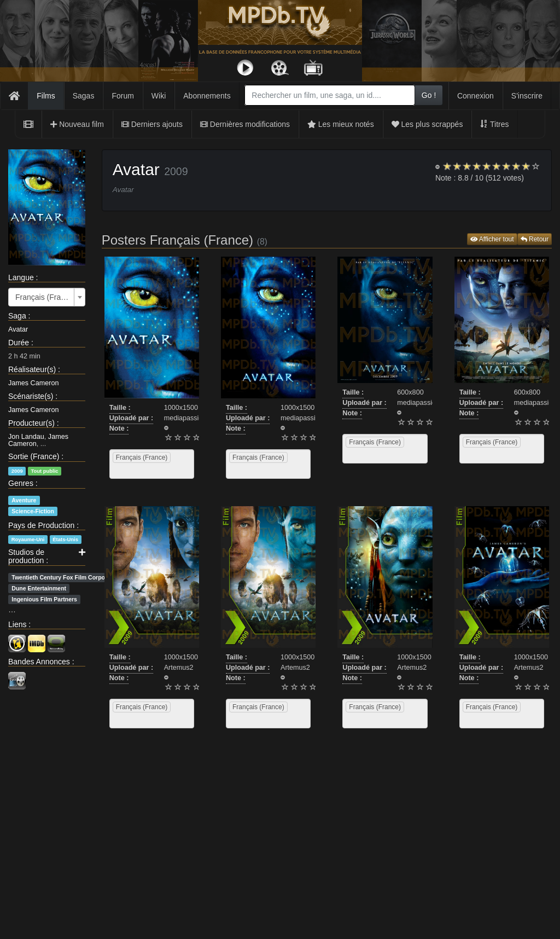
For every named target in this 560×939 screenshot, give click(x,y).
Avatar (18, 329)
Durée (19, 343)
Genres (21, 483)
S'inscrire (527, 96)
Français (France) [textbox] (43, 297)
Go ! (429, 95)
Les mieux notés (341, 124)
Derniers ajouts (152, 124)
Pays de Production (41, 525)
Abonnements (207, 96)
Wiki (159, 96)
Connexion (476, 96)
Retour (535, 239)
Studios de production (26, 556)
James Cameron (33, 383)
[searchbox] (126, 471)
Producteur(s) (31, 423)
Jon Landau (26, 437)
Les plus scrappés (427, 124)
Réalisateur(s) (32, 369)
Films (46, 96)
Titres (494, 124)
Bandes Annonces (39, 662)
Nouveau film (77, 124)
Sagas (84, 96)
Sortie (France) (34, 456)
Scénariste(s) (31, 396)
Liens (17, 624)
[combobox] (330, 95)
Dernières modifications (245, 124)
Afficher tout (492, 239)
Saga (17, 316)
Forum (122, 96)
